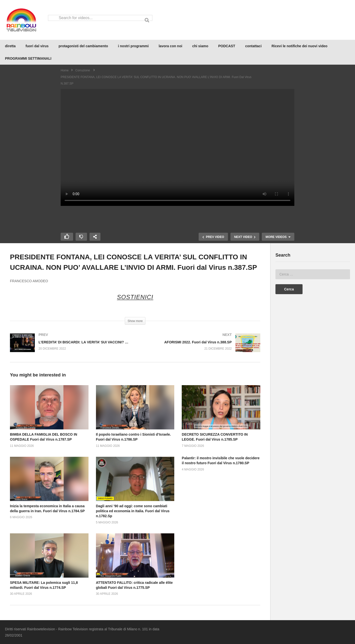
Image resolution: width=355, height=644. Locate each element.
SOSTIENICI (135, 297)
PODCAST (227, 46)
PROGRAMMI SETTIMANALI (28, 58)
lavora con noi (170, 46)
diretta (10, 46)
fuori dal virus (37, 46)
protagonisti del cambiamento (83, 46)
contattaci (253, 46)
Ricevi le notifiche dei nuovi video (299, 46)
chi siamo (200, 46)
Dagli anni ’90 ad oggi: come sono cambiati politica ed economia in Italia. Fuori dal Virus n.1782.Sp (133, 511)
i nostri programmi (133, 46)
